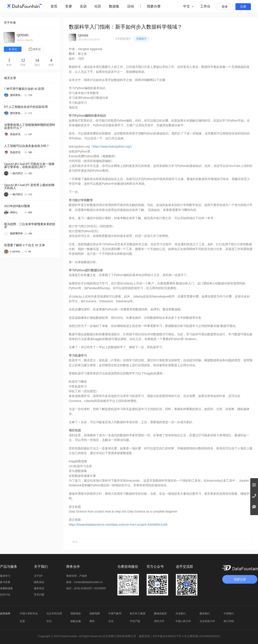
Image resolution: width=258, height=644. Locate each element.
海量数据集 (6, 588)
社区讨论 (5, 595)
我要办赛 (154, 6)
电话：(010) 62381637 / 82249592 (86, 588)
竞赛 (69, 6)
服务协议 (39, 588)
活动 (131, 6)
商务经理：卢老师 (77, 576)
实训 (83, 6)
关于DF (38, 576)
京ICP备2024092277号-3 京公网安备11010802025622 (186, 636)
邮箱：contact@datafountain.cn (84, 582)
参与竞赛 (5, 582)
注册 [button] (243, 7)
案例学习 (5, 576)
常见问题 (39, 595)
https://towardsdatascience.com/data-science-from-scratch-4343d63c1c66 (118, 525)
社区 (98, 6)
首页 (54, 6)
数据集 (114, 6)
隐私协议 (39, 582)
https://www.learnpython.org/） (113, 147)
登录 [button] (225, 7)
